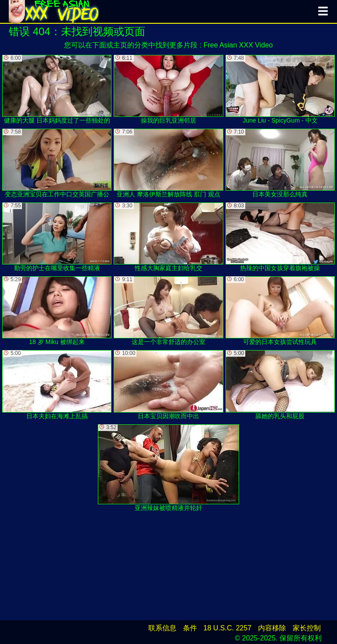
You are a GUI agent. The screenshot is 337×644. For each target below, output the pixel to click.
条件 (190, 628)
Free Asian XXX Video (238, 45)
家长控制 (307, 628)
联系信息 (162, 628)
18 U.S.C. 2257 (228, 628)
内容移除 (272, 628)
